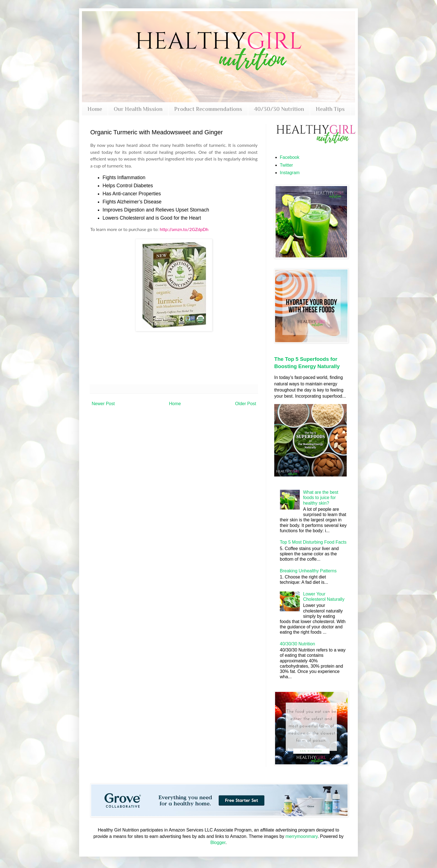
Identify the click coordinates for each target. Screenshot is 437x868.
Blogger (218, 843)
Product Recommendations (208, 109)
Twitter (286, 165)
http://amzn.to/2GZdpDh (184, 229)
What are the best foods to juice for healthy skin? (321, 498)
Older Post (246, 404)
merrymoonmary (301, 836)
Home (95, 109)
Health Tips (330, 109)
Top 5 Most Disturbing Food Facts (313, 542)
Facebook (290, 157)
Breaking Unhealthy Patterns (308, 571)
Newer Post (103, 404)
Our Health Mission (138, 109)
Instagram (290, 173)
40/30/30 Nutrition (279, 109)
